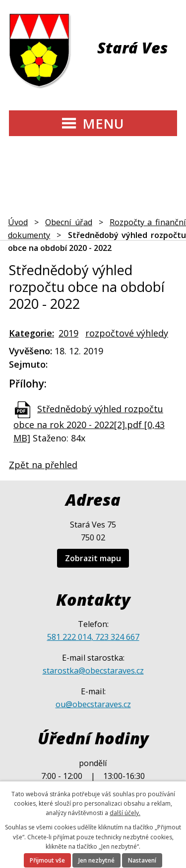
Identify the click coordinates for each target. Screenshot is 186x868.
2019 (68, 333)
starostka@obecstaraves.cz (93, 671)
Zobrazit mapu (93, 558)
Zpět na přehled (43, 465)
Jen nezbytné (96, 860)
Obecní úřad (69, 222)
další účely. (125, 813)
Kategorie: (31, 333)
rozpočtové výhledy (127, 333)
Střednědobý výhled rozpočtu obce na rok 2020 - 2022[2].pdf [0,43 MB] (89, 423)
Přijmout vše (47, 860)
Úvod (18, 222)
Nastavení (142, 860)
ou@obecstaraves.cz (93, 704)
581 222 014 (69, 637)
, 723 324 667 (115, 637)
